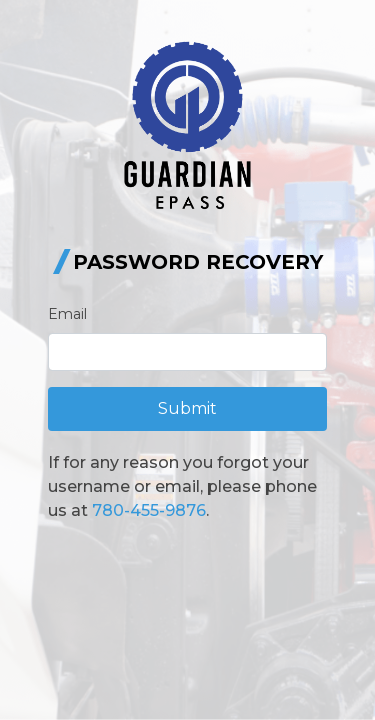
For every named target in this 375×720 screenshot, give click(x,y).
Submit (187, 408)
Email (67, 314)
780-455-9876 (149, 510)
